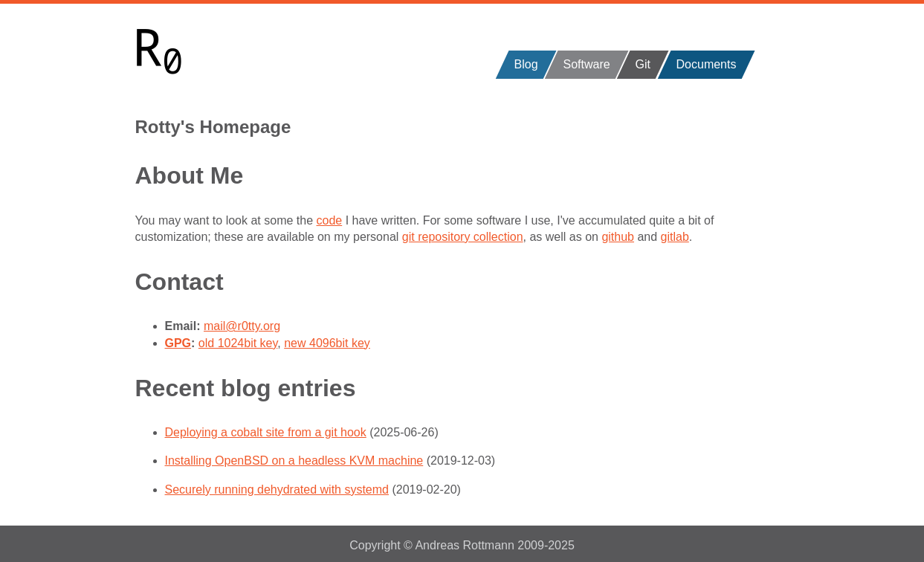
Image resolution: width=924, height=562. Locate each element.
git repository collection (463, 237)
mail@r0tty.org (242, 326)
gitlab (675, 237)
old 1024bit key (238, 343)
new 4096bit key (327, 343)
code (330, 220)
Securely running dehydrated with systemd (277, 490)
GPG (178, 343)
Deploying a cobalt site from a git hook (266, 432)
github (618, 237)
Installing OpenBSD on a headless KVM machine (294, 461)
